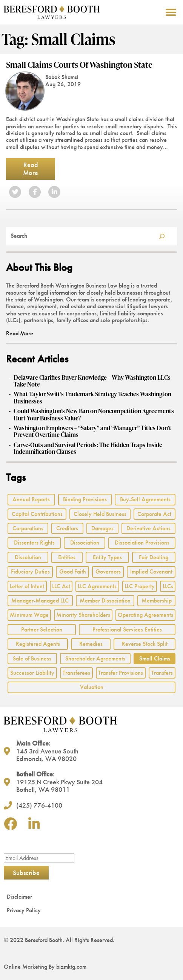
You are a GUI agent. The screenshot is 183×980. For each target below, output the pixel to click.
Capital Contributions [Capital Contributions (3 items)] (37, 514)
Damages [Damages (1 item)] (102, 528)
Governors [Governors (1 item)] (108, 571)
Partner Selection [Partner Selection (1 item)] (42, 629)
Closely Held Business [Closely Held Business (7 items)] (100, 514)
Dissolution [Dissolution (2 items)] (28, 557)
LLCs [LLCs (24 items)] (168, 586)
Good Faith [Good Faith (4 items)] (73, 571)
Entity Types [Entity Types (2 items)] (107, 557)
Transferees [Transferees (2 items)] (76, 673)
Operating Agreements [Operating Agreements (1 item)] (145, 615)
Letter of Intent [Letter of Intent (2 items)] (27, 586)
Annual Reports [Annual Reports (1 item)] (31, 499)
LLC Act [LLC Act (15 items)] (61, 586)
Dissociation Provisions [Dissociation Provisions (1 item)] (142, 542)
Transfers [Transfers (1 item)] (162, 673)
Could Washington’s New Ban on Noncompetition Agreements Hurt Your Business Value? (94, 415)
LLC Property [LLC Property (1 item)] (140, 586)
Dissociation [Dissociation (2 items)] (85, 542)
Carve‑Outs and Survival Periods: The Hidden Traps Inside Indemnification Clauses (88, 448)
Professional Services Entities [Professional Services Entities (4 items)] (127, 629)
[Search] (162, 236)
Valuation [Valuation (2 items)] (92, 687)
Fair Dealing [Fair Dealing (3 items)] (154, 557)
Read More (31, 169)
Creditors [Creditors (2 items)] (67, 528)
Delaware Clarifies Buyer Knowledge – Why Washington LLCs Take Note (92, 381)
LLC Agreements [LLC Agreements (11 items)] (97, 586)
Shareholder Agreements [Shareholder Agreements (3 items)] (95, 658)
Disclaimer (19, 897)
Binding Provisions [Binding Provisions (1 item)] (85, 499)
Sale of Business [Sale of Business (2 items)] (32, 658)
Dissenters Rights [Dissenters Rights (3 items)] (34, 542)
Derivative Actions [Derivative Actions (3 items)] (148, 528)
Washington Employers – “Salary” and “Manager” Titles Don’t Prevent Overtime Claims (92, 431)
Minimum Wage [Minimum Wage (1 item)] (29, 615)
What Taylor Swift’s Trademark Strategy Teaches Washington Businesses (92, 398)
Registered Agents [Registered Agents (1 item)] (38, 644)
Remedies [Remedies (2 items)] (91, 644)
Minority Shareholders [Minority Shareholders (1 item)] (83, 615)
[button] (171, 12)
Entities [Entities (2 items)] (67, 557)
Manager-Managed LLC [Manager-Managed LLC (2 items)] (40, 600)
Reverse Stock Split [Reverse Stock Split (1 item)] (145, 644)
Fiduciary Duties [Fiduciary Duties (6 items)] (30, 571)
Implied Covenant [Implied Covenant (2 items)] (151, 571)
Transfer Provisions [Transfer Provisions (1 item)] (121, 673)
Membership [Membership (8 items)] (157, 600)
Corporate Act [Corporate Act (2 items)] (154, 514)
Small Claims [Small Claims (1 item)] (155, 658)
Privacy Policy (24, 910)
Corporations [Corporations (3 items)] (28, 528)
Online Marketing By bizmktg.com (45, 967)
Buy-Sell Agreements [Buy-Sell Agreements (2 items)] (145, 499)
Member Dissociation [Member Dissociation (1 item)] (105, 600)
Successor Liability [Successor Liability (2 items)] (32, 673)
